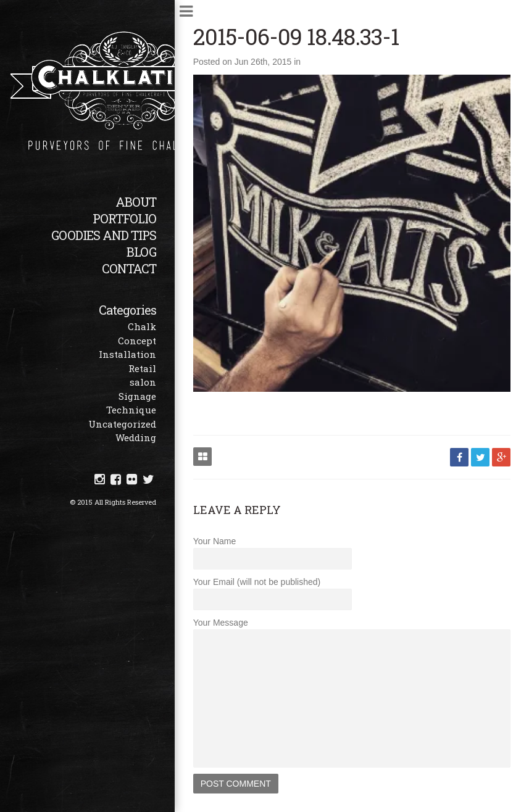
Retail (142, 368)
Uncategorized (122, 424)
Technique (131, 410)
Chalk (142, 326)
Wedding (136, 437)
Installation (127, 354)
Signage (137, 396)
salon (143, 382)
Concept (137, 341)
